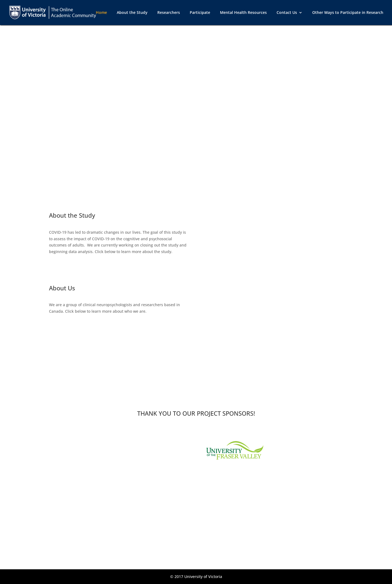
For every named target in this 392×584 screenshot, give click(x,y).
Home (101, 13)
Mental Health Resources (243, 13)
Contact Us (287, 13)
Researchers (169, 13)
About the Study (132, 13)
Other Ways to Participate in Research (348, 13)
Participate (200, 13)
